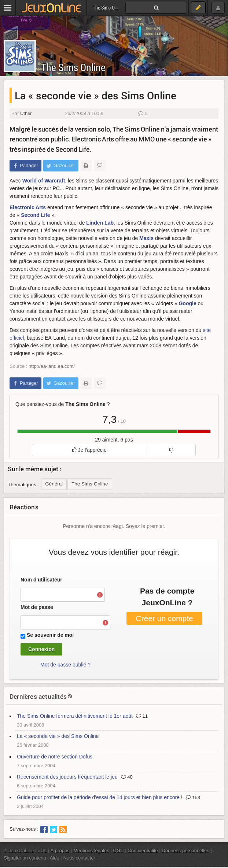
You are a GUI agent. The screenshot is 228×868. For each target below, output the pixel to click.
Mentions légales (91, 851)
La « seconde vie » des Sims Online (58, 736)
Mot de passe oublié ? (65, 665)
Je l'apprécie (89, 450)
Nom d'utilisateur (41, 580)
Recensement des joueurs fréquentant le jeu (67, 777)
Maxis (146, 238)
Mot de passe (37, 607)
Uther (26, 113)
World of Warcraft (44, 181)
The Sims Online (73, 67)
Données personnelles (185, 851)
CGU (119, 851)
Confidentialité (143, 851)
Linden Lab (100, 223)
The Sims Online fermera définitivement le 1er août (75, 716)
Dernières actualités (38, 696)
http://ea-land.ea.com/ (52, 366)
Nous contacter (79, 858)
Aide (55, 858)
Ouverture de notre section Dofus (55, 757)
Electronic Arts (28, 207)
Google (187, 303)
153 (193, 797)
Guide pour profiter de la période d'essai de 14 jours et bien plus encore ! (100, 797)
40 (127, 777)
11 (142, 716)
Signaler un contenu (25, 858)
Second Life (35, 215)
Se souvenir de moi (50, 635)
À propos (60, 851)
